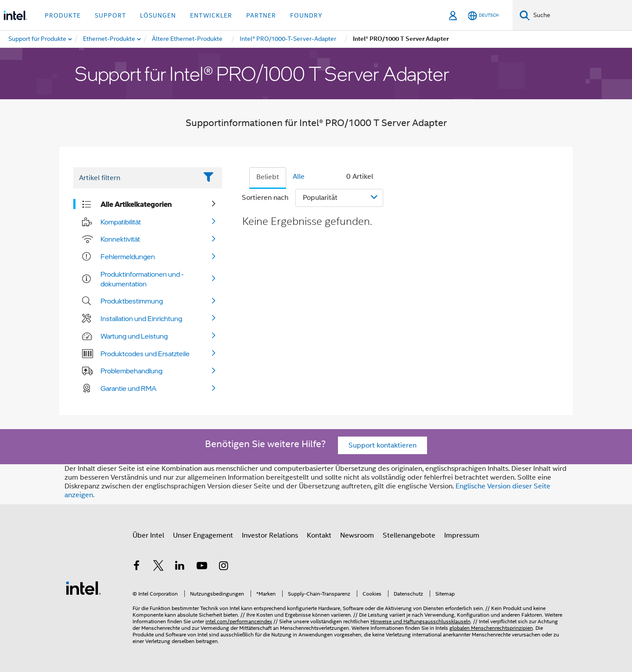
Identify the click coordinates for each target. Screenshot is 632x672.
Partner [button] (261, 15)
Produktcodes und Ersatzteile (145, 354)
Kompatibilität (121, 222)
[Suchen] (525, 15)
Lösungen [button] (158, 15)
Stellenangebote (409, 535)
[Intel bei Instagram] (223, 567)
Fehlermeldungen (128, 257)
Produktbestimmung (132, 301)
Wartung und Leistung (134, 336)
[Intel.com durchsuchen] (581, 15)
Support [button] (110, 15)
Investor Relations (270, 535)
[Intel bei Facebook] (136, 567)
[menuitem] (110, 39)
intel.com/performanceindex (239, 621)
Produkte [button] (63, 15)
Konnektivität (120, 239)
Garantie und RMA (129, 388)
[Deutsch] (483, 16)
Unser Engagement (203, 535)
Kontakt (319, 535)
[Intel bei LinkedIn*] (180, 567)
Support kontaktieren (382, 445)
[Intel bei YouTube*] (202, 567)
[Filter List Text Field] (135, 178)
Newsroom (357, 535)
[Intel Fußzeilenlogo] (83, 588)
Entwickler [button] (211, 15)
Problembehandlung (131, 371)
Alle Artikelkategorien (136, 204)
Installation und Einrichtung (141, 318)
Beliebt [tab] (268, 177)
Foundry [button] (306, 15)
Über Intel (148, 535)
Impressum (462, 535)
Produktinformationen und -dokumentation (142, 279)
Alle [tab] (299, 177)
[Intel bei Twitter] (158, 567)
